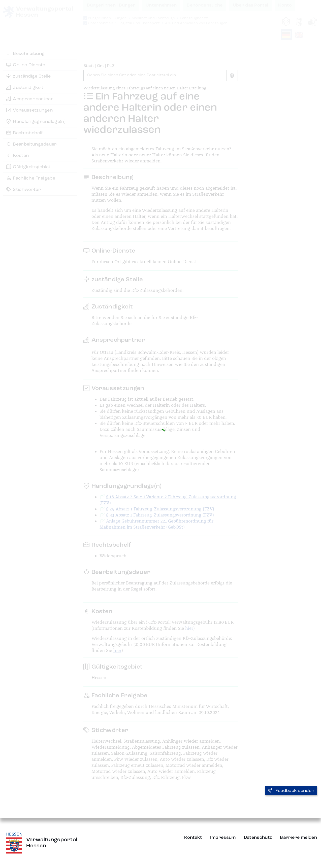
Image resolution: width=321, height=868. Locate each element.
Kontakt (193, 838)
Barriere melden (298, 838)
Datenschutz (258, 838)
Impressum (223, 838)
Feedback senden (291, 791)
